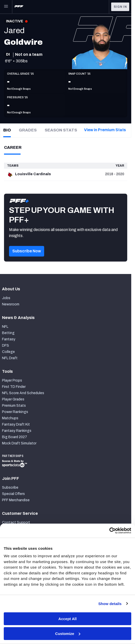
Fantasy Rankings (17, 431)
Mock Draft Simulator (19, 443)
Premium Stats (14, 406)
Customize (68, 634)
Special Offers (13, 494)
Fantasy (9, 339)
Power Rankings (15, 412)
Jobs (6, 298)
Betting (8, 333)
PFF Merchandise (16, 500)
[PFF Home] (19, 7)
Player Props (12, 380)
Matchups (10, 418)
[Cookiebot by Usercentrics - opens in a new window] (109, 531)
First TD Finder (14, 387)
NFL (5, 327)
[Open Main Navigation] (6, 7)
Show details (110, 604)
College (8, 352)
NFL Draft (10, 358)
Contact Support (16, 522)
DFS (6, 346)
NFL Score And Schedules (23, 393)
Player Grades (13, 399)
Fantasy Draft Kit (16, 424)
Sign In (120, 7)
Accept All (68, 619)
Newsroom (11, 304)
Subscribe (10, 488)
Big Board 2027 (15, 437)
